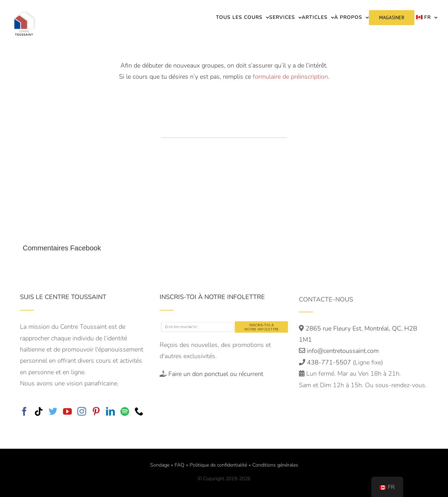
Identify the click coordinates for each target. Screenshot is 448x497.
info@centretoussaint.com (343, 351)
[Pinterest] (96, 411)
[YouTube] (67, 411)
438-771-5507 (330, 362)
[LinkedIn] (110, 411)
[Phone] (139, 411)
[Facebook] (24, 411)
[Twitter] (53, 411)
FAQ (180, 465)
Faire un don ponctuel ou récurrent (216, 374)
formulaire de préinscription (290, 77)
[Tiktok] (39, 411)
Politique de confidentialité (218, 465)
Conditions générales (275, 465)
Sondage (160, 465)
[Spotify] (125, 411)
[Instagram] (82, 411)
